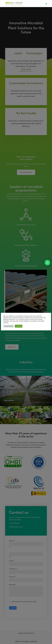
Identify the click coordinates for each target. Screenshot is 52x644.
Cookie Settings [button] (9, 326)
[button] (47, 263)
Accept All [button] (19, 326)
